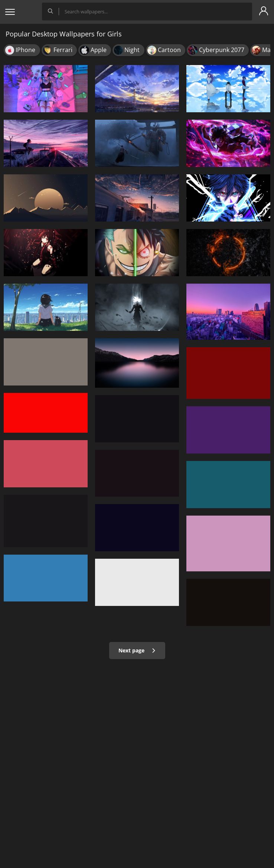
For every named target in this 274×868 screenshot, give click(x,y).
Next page (137, 650)
